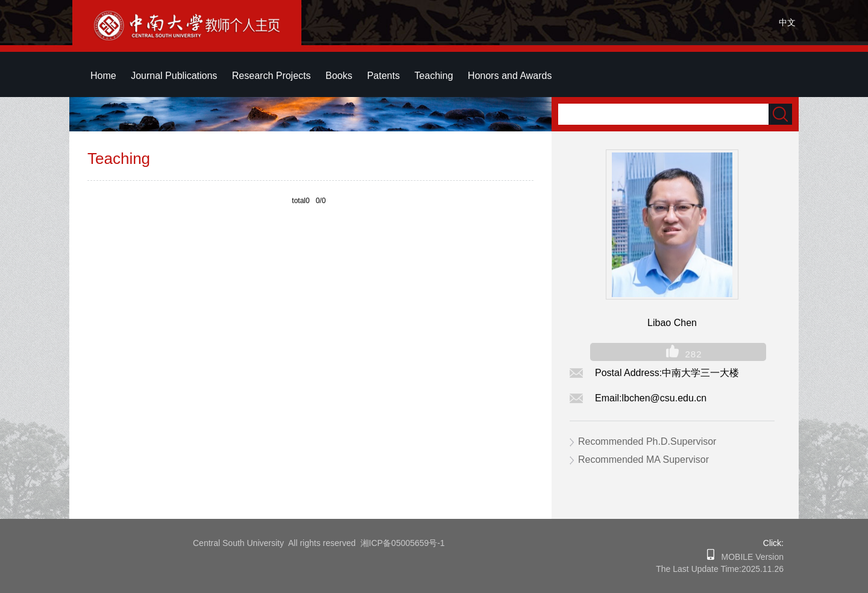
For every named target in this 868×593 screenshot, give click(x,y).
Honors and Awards (510, 76)
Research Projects (272, 76)
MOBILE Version (749, 557)
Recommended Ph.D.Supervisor (647, 441)
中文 (787, 22)
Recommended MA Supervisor (643, 460)
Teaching (434, 76)
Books (339, 76)
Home (103, 76)
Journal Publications (174, 76)
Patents (383, 76)
